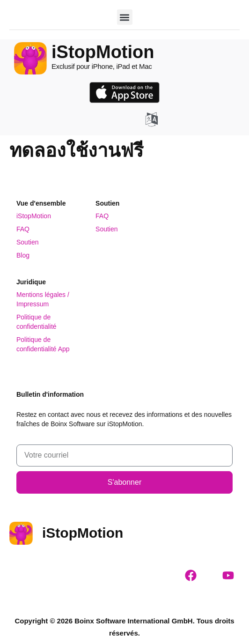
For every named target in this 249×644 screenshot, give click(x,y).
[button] (125, 17)
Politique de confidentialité (37, 322)
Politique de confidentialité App (43, 344)
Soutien (27, 242)
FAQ (23, 229)
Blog (23, 255)
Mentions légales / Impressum (43, 299)
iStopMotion (34, 216)
